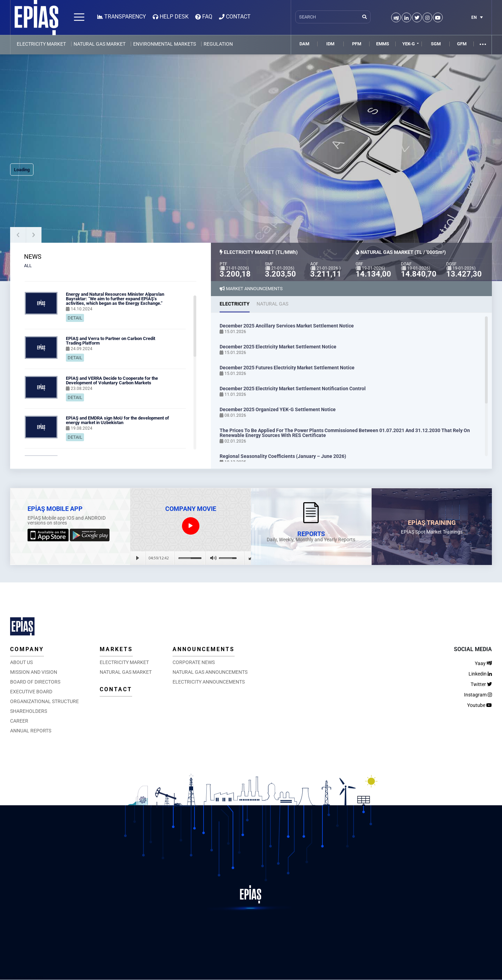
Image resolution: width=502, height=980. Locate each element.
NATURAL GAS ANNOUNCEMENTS (210, 672)
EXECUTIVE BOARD (31, 692)
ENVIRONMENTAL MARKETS (165, 44)
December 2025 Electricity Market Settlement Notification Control (293, 389)
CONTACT (116, 689)
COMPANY (27, 649)
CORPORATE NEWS (194, 662)
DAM (304, 44)
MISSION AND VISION (34, 672)
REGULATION (218, 44)
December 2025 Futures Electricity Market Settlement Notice (287, 368)
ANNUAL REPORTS (31, 731)
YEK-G (409, 44)
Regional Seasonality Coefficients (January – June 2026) (283, 456)
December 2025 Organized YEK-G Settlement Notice (278, 409)
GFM (462, 44)
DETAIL (75, 318)
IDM (330, 44)
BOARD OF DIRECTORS (35, 682)
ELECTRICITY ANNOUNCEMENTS (209, 682)
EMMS (383, 44)
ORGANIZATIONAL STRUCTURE (44, 701)
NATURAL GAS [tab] (272, 304)
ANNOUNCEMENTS (204, 649)
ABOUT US (21, 662)
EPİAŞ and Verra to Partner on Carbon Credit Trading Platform (111, 341)
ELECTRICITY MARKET (41, 44)
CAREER (19, 721)
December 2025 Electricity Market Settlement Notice (278, 347)
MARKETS (116, 649)
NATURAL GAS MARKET (100, 44)
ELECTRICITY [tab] (235, 304)
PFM (357, 44)
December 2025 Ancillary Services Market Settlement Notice (287, 326)
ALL (28, 266)
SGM (436, 44)
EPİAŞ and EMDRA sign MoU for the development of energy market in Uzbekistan (117, 420)
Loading (22, 170)
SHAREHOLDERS (29, 711)
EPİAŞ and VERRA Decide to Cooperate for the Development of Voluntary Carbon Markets (112, 380)
